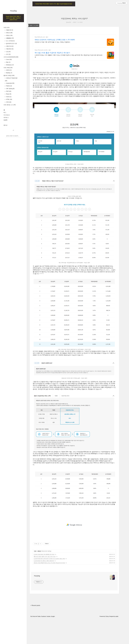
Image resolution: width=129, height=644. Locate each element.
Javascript (10, 83)
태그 (5, 112)
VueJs (9, 97)
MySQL (9, 73)
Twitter (39, 616)
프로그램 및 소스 (10, 105)
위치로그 (6, 117)
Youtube (48, 616)
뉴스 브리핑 (10, 41)
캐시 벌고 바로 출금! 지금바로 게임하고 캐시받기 (52, 53)
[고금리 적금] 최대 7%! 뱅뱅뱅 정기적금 (44, 554)
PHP (8, 91)
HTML (9, 99)
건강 (8, 52)
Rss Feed (33, 616)
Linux (9, 59)
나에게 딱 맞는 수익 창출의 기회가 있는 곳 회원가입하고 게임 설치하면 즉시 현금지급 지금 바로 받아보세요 (68, 56)
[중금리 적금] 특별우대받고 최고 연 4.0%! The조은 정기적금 (49, 563)
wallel (117, 616)
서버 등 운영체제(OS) (11, 57)
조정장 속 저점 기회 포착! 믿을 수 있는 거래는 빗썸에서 (52, 42)
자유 (6, 27)
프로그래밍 (8, 68)
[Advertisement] (74, 525)
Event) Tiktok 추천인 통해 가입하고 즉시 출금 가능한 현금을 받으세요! (13, 18)
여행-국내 (10, 46)
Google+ (53, 616)
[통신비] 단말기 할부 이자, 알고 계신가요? (45, 557)
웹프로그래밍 (9, 75)
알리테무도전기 (11, 43)
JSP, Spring (10, 89)
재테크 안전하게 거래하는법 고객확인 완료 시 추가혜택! (55, 40)
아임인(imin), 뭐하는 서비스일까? (74, 19)
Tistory (107, 616)
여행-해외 (10, 49)
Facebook (43, 616)
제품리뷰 (9, 30)
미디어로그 (7, 115)
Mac (8, 62)
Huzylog (13, 11)
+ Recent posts (35, 605)
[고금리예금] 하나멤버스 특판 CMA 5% (44, 561)
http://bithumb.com (40, 37)
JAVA (9, 70)
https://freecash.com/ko (41, 50)
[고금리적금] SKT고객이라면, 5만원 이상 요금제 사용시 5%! (49, 559)
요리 (8, 54)
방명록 (5, 120)
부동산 (9, 35)
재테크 (9, 33)
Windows (10, 65)
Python (9, 86)
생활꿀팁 (10, 38)
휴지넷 (5, 125)
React (8, 94)
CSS (8, 102)
